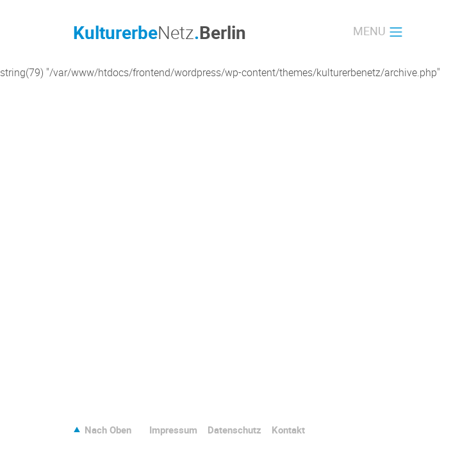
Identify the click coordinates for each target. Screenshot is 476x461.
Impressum (173, 430)
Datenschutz (234, 430)
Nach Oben (108, 430)
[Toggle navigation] (378, 32)
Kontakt (288, 430)
